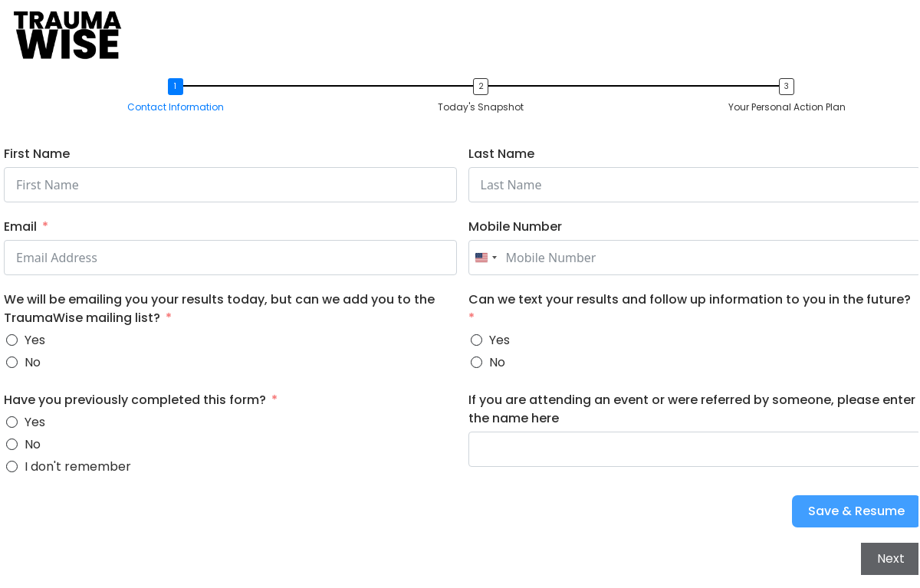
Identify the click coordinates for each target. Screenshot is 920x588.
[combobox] (485, 258)
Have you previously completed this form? (135, 400)
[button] (179, 97)
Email (20, 227)
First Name (37, 154)
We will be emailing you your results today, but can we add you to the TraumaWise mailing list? (219, 309)
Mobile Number (515, 227)
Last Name (501, 154)
